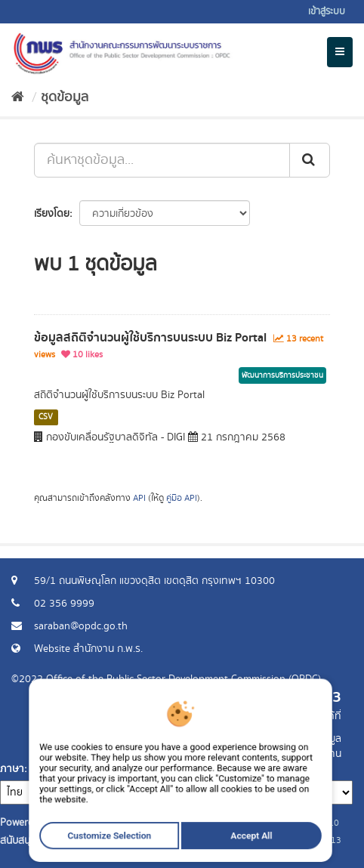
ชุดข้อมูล (65, 97)
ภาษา (12, 769)
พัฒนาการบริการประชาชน (282, 375)
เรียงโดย (52, 214)
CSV (46, 417)
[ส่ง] (310, 160)
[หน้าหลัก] (18, 97)
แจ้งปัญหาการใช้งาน (298, 754)
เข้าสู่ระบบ (327, 12)
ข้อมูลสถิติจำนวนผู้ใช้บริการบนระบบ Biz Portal (150, 338)
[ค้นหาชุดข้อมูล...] (162, 160)
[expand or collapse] (340, 52)
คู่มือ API (182, 498)
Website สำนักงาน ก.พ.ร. (88, 649)
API (139, 498)
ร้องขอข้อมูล (315, 739)
